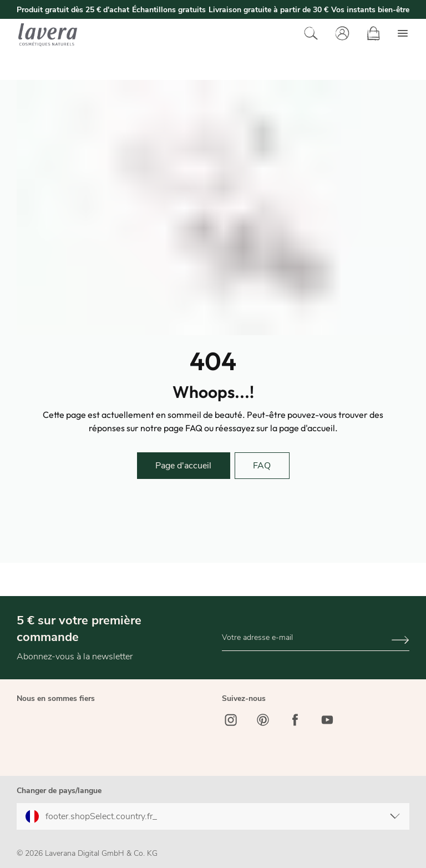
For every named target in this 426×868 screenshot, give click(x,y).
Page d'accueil (183, 466)
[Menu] (400, 34)
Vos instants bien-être (370, 10)
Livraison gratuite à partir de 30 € (268, 10)
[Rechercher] (308, 34)
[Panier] (371, 34)
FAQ (262, 466)
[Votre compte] (339, 34)
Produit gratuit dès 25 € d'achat (73, 10)
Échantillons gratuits (169, 10)
